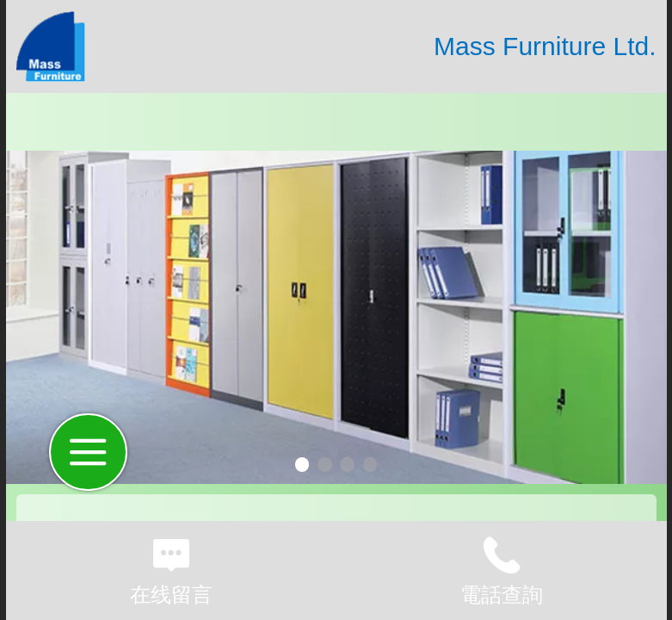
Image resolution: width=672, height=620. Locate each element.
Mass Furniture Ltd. (545, 46)
